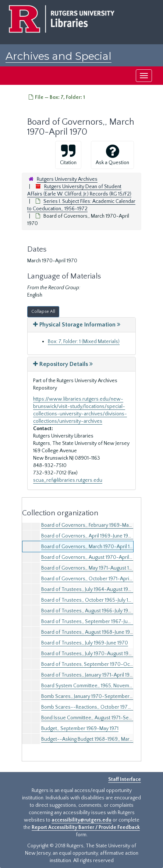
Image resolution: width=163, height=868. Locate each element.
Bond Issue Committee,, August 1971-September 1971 (100, 718)
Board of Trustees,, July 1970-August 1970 (88, 654)
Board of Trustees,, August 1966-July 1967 (88, 611)
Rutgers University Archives (67, 179)
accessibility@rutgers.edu (81, 820)
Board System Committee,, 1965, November (89, 686)
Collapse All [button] (43, 312)
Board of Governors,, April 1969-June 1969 (88, 536)
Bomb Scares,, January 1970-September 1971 (90, 696)
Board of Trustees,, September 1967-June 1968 (93, 622)
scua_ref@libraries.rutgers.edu (68, 480)
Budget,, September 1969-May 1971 (80, 729)
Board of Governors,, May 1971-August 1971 (89, 568)
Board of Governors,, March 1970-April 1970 (90, 547)
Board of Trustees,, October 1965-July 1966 (89, 600)
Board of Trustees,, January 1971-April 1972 (88, 675)
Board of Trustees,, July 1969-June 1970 (85, 643)
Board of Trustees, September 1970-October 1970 (98, 664)
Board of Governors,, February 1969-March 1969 (94, 525)
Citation (68, 155)
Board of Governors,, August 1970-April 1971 (90, 557)
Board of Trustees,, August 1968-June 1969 (88, 632)
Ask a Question (112, 155)
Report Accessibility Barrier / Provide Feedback (86, 827)
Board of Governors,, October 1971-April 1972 (91, 579)
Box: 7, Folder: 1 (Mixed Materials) (84, 342)
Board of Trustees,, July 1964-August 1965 (88, 589)
